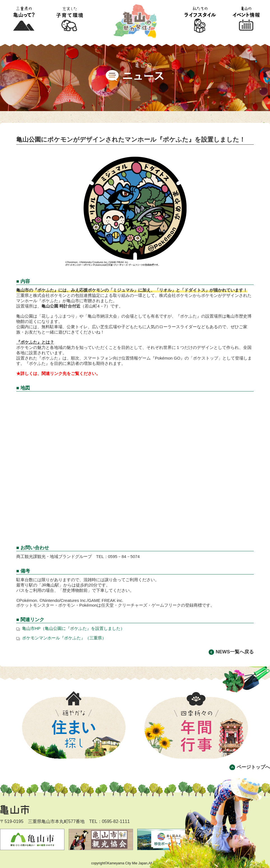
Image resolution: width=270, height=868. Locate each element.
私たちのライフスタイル (200, 19)
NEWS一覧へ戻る (235, 652)
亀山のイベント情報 (246, 19)
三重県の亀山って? (24, 19)
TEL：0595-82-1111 (109, 821)
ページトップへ (253, 767)
